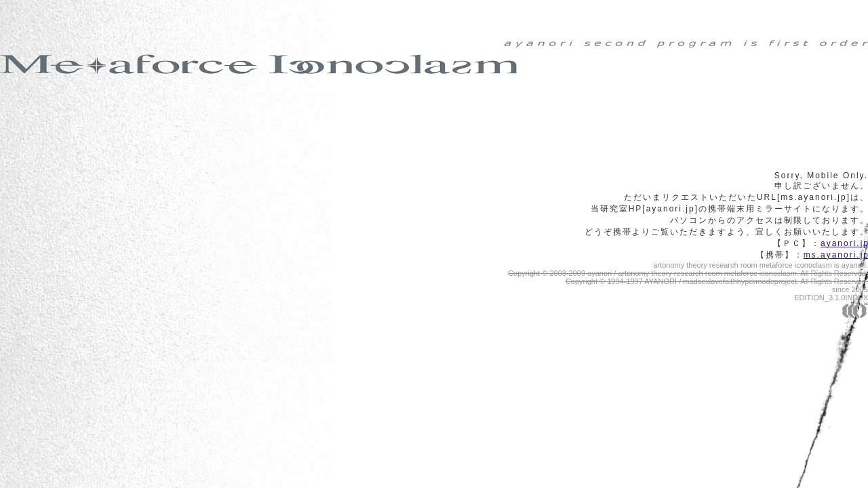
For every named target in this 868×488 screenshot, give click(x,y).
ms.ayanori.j (836, 255)
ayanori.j (844, 243)
